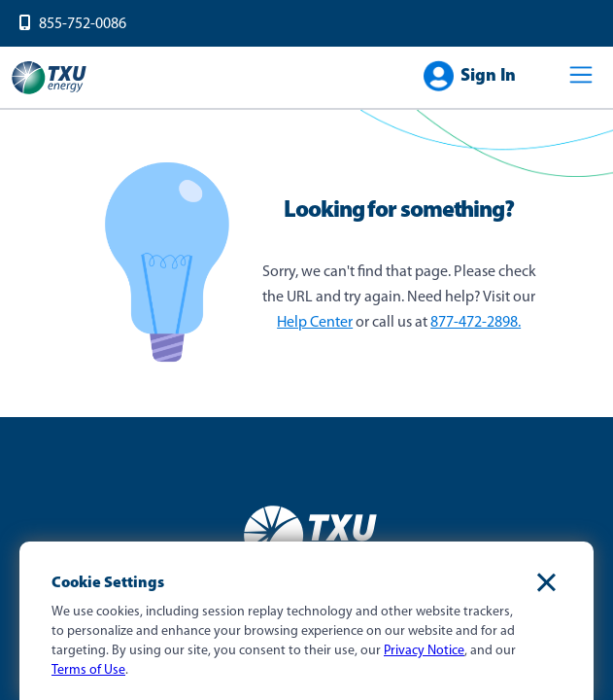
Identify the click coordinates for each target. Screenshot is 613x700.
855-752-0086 (83, 24)
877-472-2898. (476, 323)
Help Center (315, 323)
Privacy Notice (424, 651)
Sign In (488, 76)
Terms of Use (88, 670)
